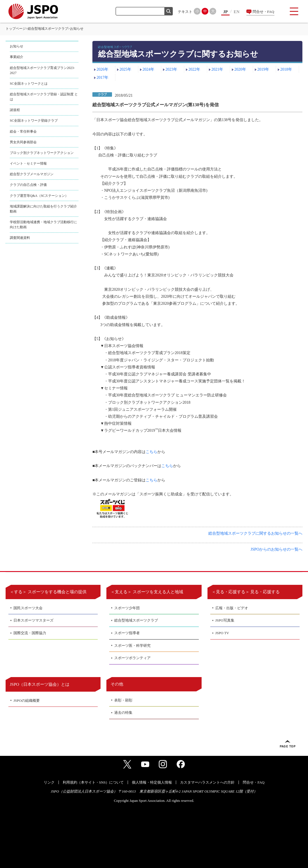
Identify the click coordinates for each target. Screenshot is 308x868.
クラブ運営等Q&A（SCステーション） (39, 196)
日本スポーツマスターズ (33, 620)
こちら (151, 452)
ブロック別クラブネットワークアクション (42, 153)
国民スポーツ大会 (28, 608)
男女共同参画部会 (23, 142)
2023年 (171, 69)
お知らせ (17, 46)
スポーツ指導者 (127, 633)
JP (226, 12)
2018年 (286, 69)
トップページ (16, 29)
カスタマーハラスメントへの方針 (207, 782)
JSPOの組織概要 (27, 700)
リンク (49, 782)
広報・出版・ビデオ (232, 608)
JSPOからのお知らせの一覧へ (276, 549)
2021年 (217, 69)
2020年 (240, 69)
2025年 (125, 69)
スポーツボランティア (132, 658)
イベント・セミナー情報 (28, 163)
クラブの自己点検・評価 (28, 185)
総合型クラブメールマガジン (32, 174)
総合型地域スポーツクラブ (48, 29)
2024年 (148, 69)
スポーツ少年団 (127, 608)
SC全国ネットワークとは (29, 84)
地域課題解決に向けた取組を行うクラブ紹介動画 (43, 209)
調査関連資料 (20, 238)
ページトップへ (288, 744)
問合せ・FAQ (263, 12)
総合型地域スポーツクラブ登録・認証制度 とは (44, 97)
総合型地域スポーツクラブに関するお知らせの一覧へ (255, 533)
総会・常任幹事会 (23, 131)
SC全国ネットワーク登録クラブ (34, 121)
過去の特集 (123, 713)
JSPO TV (222, 633)
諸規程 (15, 110)
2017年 (102, 78)
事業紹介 (17, 57)
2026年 (102, 69)
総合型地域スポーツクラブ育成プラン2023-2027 (42, 70)
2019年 (263, 69)
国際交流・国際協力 (30, 633)
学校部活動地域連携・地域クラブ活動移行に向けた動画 (43, 225)
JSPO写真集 (225, 620)
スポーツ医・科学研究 (132, 646)
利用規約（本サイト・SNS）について (93, 782)
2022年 (194, 69)
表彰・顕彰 (123, 700)
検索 (169, 11)
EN (237, 12)
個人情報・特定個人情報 (152, 782)
